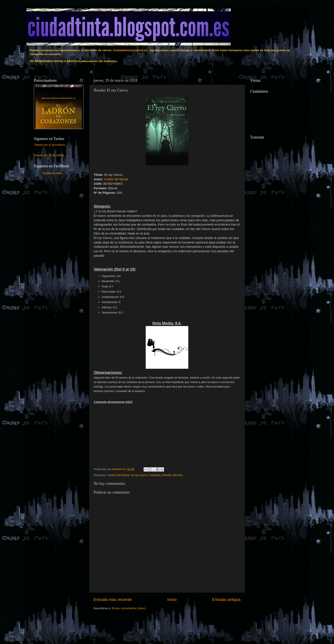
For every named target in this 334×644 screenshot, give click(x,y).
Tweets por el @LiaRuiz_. (50, 155)
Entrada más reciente (113, 600)
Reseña (178, 475)
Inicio (172, 600)
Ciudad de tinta (52, 173)
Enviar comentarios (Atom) (129, 608)
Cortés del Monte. (117, 179)
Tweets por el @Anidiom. (50, 145)
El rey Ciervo (139, 475)
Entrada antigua (226, 600)
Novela (167, 475)
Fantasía (155, 475)
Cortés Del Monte (119, 475)
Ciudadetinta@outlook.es (130, 50)
